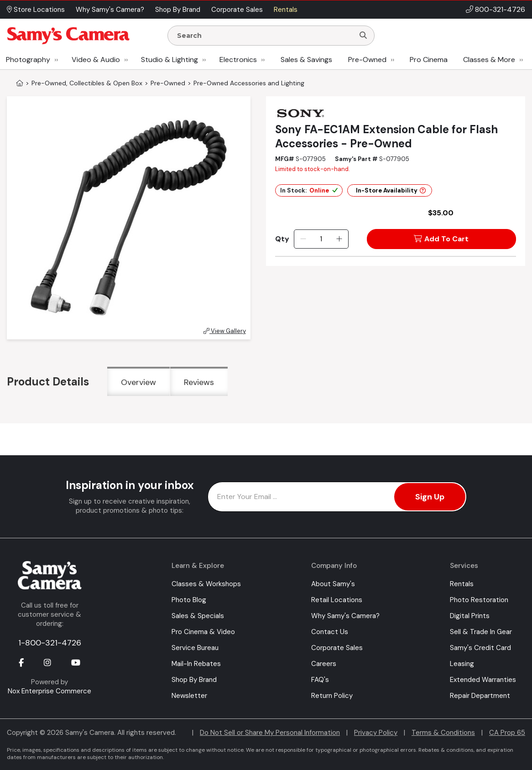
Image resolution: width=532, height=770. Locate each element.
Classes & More (489, 60)
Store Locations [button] (36, 10)
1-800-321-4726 (50, 643)
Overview (138, 382)
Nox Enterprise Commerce (50, 691)
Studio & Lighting (170, 60)
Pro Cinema (429, 60)
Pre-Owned (367, 60)
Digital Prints (470, 616)
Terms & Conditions (443, 733)
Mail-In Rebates (196, 664)
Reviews (199, 382)
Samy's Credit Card (480, 648)
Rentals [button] (286, 10)
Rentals (462, 584)
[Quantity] (321, 239)
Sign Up (430, 497)
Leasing (462, 664)
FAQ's (320, 680)
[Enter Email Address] (337, 497)
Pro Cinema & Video (203, 632)
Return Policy (332, 696)
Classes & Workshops (206, 584)
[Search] (363, 36)
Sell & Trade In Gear (481, 632)
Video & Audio (96, 60)
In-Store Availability (391, 190)
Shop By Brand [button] (178, 10)
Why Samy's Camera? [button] (110, 10)
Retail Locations (337, 600)
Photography (28, 60)
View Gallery (225, 331)
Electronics (238, 60)
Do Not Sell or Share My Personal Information (270, 733)
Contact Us (330, 632)
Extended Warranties (483, 680)
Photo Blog (189, 600)
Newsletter (189, 696)
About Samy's (333, 584)
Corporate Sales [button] (237, 10)
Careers (324, 664)
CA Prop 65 (507, 733)
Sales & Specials (198, 616)
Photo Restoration (479, 600)
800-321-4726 (500, 9)
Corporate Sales (337, 648)
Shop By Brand (194, 680)
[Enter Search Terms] (265, 36)
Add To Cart (441, 239)
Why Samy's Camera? (345, 616)
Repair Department (480, 696)
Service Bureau (195, 648)
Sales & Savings (306, 60)
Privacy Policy (376, 733)
